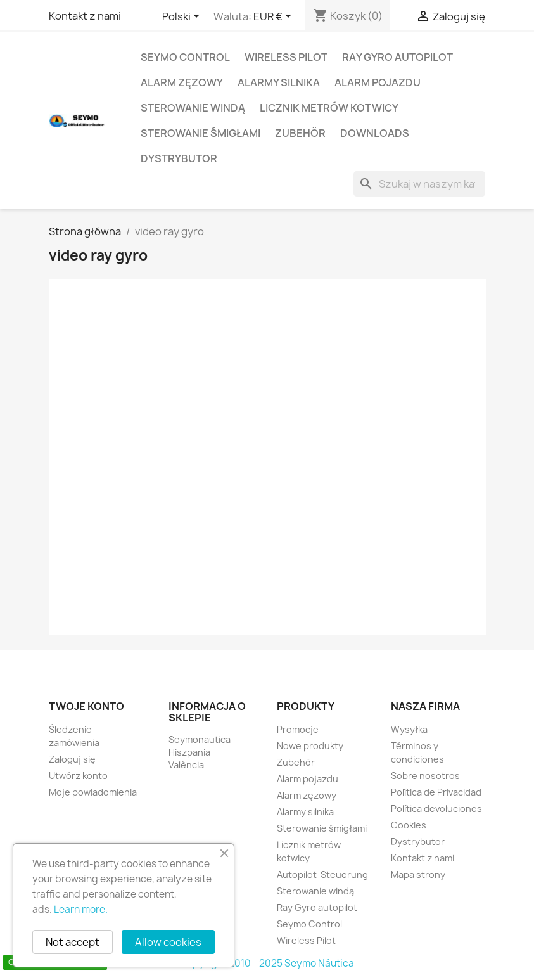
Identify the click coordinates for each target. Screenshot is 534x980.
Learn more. (81, 909)
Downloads (375, 133)
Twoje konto (86, 706)
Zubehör (300, 133)
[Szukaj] (419, 184)
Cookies (409, 825)
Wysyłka (409, 729)
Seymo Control (185, 57)
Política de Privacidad (436, 792)
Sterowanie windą (193, 108)
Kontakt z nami (85, 16)
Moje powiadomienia (93, 792)
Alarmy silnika (279, 82)
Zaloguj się (72, 759)
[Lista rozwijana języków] (183, 17)
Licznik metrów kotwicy (329, 108)
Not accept (73, 942)
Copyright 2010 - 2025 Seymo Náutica (267, 963)
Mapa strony (418, 874)
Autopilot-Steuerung (322, 874)
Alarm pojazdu (378, 82)
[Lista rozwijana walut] (275, 17)
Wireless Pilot (286, 57)
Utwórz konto (78, 776)
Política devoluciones (436, 809)
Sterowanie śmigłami (200, 133)
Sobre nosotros (425, 776)
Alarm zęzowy (182, 82)
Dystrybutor (179, 158)
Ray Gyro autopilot (397, 57)
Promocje (298, 729)
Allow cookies (168, 942)
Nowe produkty (310, 746)
